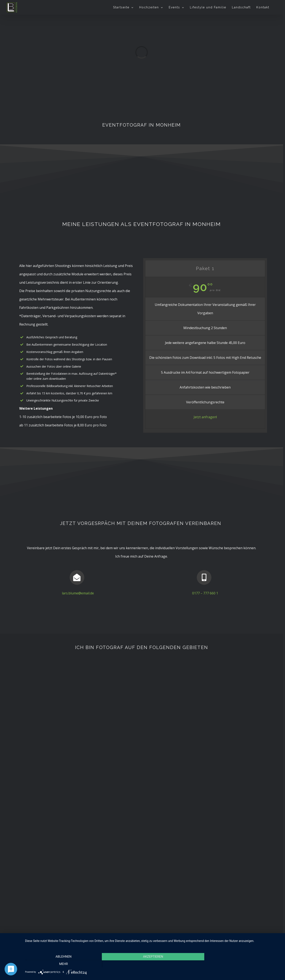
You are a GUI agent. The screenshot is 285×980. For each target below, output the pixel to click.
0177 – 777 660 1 (205, 593)
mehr (243, 963)
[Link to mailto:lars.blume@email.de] (77, 577)
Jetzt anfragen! (205, 417)
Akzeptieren (153, 963)
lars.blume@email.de (78, 593)
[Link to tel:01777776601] (204, 577)
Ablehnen (63, 963)
